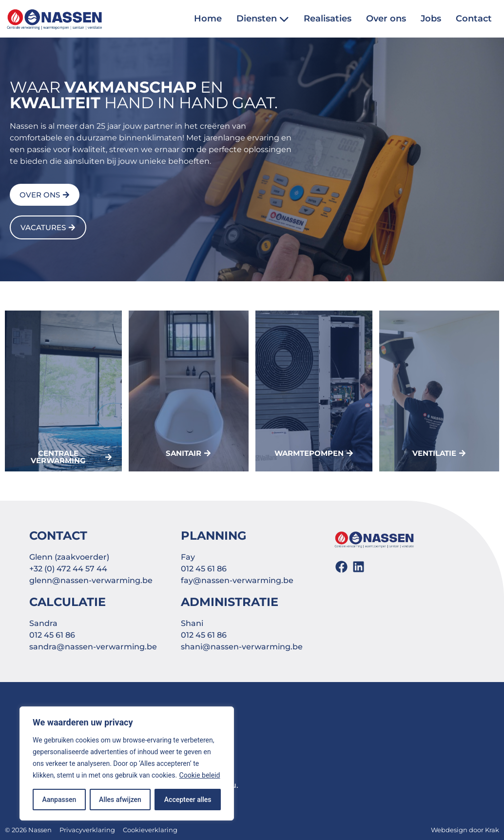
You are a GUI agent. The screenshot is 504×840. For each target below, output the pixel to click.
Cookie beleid (200, 775)
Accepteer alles (188, 800)
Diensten (263, 19)
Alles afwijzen (120, 800)
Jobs (431, 19)
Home (208, 19)
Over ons (386, 19)
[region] (127, 763)
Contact (474, 19)
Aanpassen (59, 800)
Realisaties (328, 19)
